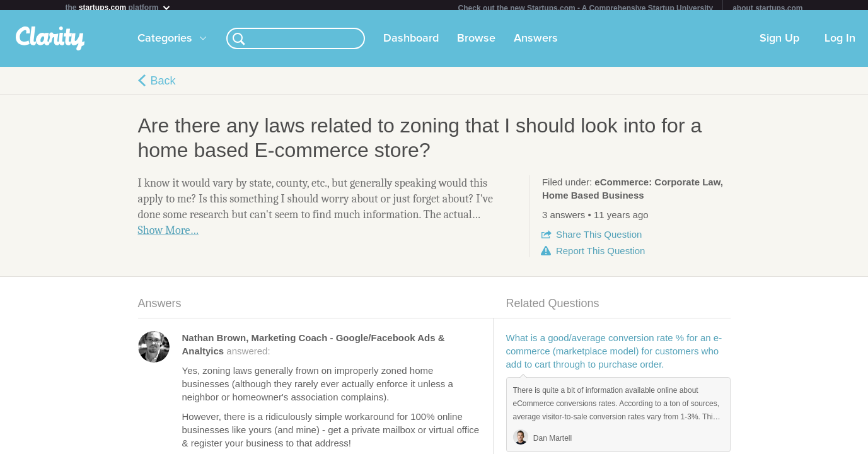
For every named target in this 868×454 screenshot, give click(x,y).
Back (163, 86)
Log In (840, 44)
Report (600, 256)
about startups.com (767, 8)
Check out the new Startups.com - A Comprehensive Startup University (586, 8)
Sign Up (779, 44)
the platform (119, 7)
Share (599, 239)
